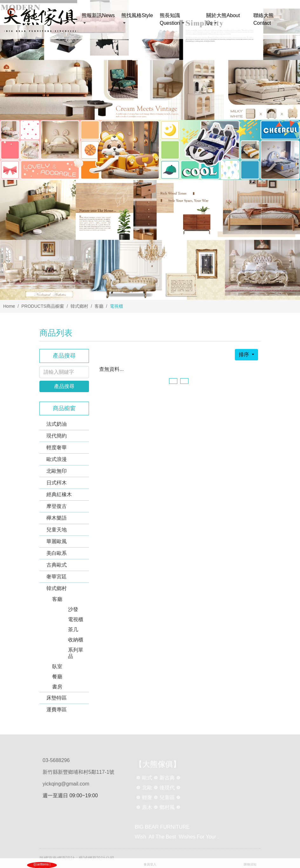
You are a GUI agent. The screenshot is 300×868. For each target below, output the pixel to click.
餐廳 (57, 677)
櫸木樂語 (57, 518)
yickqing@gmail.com (66, 784)
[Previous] (173, 381)
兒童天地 (57, 530)
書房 (57, 687)
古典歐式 (57, 565)
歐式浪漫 (57, 459)
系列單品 (76, 653)
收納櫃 (76, 640)
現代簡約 (57, 436)
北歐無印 (57, 471)
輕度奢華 (57, 447)
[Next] (184, 381)
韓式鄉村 (79, 306)
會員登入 (150, 864)
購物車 (49, 864)
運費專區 (57, 710)
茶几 (73, 630)
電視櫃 (76, 619)
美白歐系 (57, 553)
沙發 (73, 609)
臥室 (57, 666)
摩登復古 (57, 506)
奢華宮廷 (57, 577)
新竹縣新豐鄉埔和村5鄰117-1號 (78, 772)
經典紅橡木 (59, 494)
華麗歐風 (57, 541)
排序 (244, 355)
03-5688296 (56, 760)
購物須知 (250, 864)
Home (9, 306)
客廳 (99, 306)
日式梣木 (57, 483)
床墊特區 (57, 698)
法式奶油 (57, 424)
